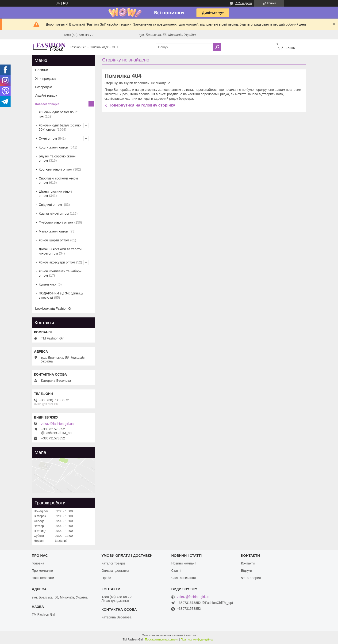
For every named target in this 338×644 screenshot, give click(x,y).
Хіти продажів (46, 79)
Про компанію (42, 571)
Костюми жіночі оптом (55, 169)
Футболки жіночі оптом (56, 222)
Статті (176, 571)
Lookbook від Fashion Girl (54, 309)
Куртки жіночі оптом (54, 213)
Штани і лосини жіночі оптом (55, 194)
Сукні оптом (48, 138)
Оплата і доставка (115, 571)
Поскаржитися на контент (162, 640)
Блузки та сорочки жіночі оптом (58, 158)
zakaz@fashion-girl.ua (57, 424)
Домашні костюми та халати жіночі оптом (60, 251)
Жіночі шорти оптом (54, 240)
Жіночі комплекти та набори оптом (60, 273)
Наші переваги (43, 578)
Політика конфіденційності (198, 640)
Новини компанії (184, 563)
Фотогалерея (251, 578)
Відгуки (247, 571)
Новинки (42, 70)
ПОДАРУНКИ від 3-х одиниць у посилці (61, 295)
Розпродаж (44, 87)
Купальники (48, 284)
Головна (38, 563)
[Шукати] (217, 47)
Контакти (248, 563)
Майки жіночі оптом (54, 231)
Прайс (106, 578)
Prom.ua (191, 635)
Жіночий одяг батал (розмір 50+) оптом (60, 127)
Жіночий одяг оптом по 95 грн (58, 114)
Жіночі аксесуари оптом (57, 262)
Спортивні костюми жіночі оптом (58, 180)
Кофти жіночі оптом (54, 147)
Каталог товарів (47, 104)
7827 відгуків (244, 3)
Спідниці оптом (51, 205)
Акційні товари (46, 95)
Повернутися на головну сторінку (142, 105)
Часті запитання (184, 578)
